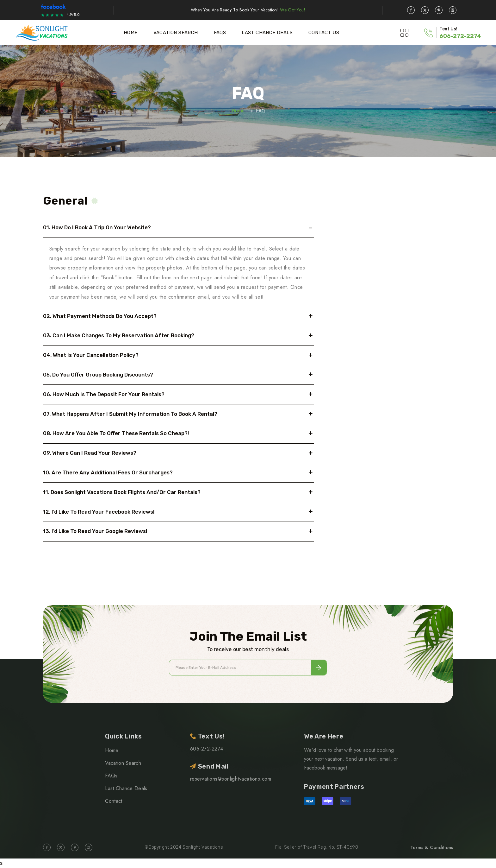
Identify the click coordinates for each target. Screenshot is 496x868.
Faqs (220, 33)
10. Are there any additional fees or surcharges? (108, 472)
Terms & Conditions (432, 847)
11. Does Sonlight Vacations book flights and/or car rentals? (122, 492)
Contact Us (324, 33)
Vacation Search (176, 33)
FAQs (111, 776)
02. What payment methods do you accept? (100, 316)
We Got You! (293, 10)
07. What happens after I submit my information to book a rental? (130, 414)
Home (131, 33)
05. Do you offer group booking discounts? (98, 375)
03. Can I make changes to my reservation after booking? (119, 335)
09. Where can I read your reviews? (90, 453)
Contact (114, 801)
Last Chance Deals (267, 33)
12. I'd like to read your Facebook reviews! (99, 512)
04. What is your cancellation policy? (91, 355)
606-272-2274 (460, 36)
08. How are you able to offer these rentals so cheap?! (116, 433)
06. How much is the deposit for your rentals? (104, 394)
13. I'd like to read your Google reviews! (95, 531)
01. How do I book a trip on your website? (97, 227)
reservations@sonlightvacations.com (231, 779)
